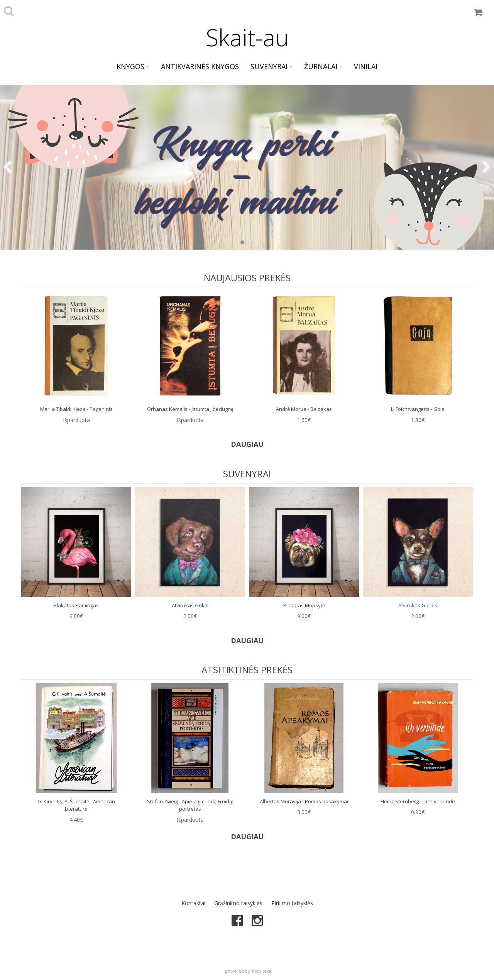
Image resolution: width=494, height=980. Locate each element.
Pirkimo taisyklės (292, 903)
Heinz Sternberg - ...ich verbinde (418, 801)
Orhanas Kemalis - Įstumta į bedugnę (190, 409)
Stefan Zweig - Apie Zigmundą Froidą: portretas (190, 805)
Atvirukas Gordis (418, 605)
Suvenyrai (272, 66)
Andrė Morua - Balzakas (304, 409)
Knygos (133, 66)
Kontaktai (193, 903)
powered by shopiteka (248, 971)
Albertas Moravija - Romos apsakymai (304, 801)
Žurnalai (323, 66)
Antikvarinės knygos (200, 66)
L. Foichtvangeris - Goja (418, 409)
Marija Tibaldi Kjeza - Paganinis (76, 409)
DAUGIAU (247, 444)
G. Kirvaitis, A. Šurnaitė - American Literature (76, 805)
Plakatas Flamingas (76, 605)
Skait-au (247, 37)
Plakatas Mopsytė (304, 605)
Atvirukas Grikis (190, 605)
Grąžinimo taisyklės (238, 903)
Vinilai (366, 66)
